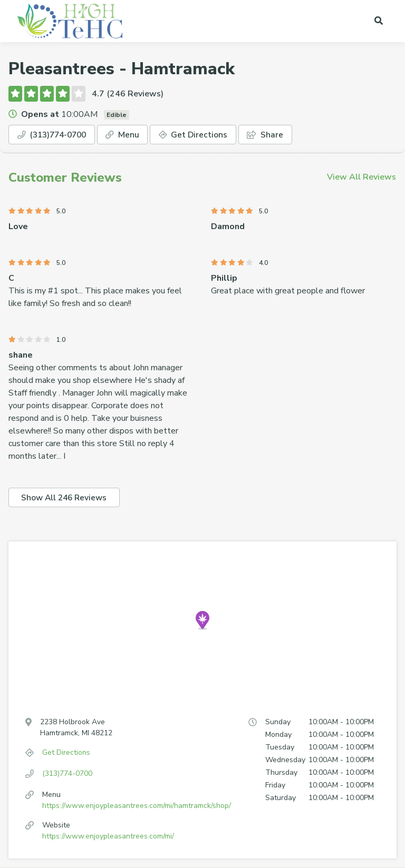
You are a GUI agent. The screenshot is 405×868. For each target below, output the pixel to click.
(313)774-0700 (55, 135)
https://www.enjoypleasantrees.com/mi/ (108, 837)
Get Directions (201, 135)
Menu (129, 135)
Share (275, 135)
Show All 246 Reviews (66, 498)
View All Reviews (361, 177)
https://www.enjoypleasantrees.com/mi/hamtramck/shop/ (137, 806)
